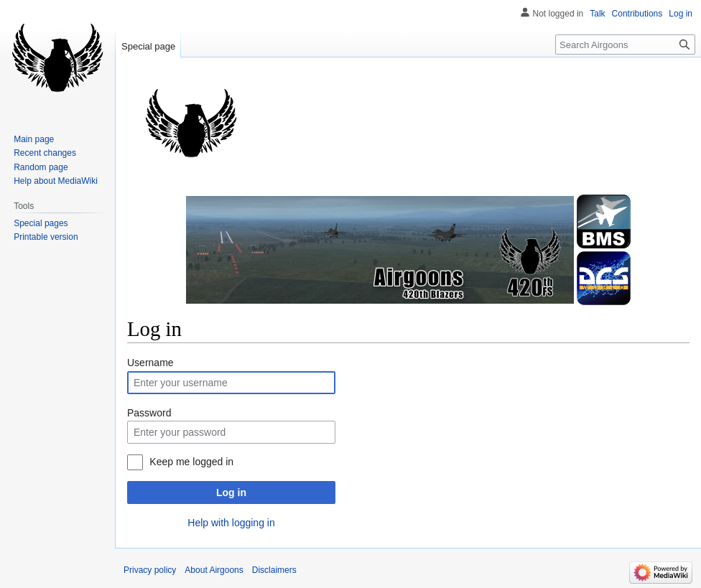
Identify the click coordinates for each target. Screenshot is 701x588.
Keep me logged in (191, 462)
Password (149, 413)
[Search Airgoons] (625, 45)
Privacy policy (150, 570)
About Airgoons (214, 570)
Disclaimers (274, 570)
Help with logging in (231, 523)
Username (150, 363)
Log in (231, 493)
